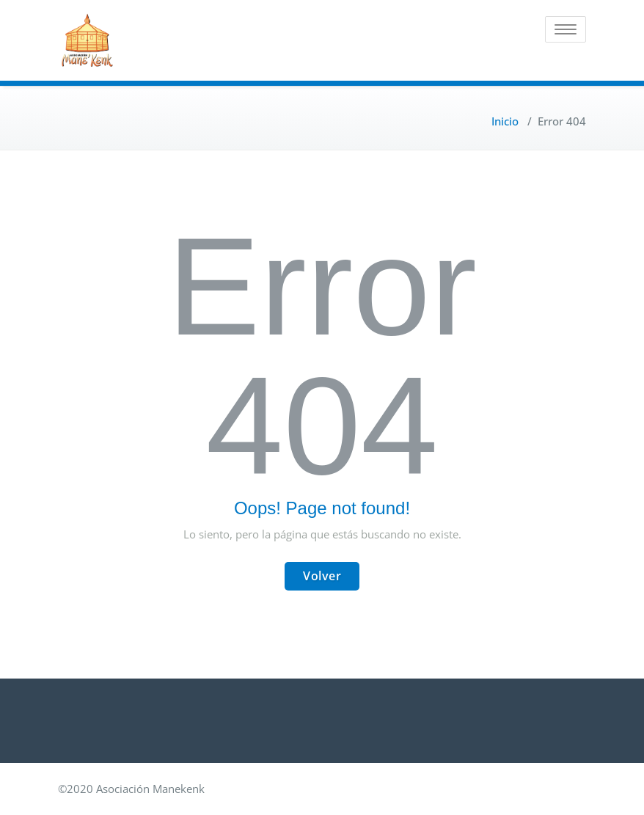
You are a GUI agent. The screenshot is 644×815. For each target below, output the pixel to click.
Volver (322, 576)
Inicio (505, 121)
